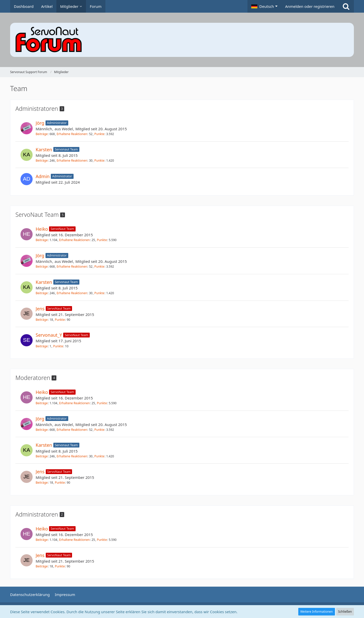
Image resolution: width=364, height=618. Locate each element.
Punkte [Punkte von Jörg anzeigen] (99, 134)
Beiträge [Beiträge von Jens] (42, 320)
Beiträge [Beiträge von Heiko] (42, 240)
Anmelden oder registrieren (310, 6)
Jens (40, 309)
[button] (264, 6)
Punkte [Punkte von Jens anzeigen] (60, 320)
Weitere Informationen (317, 612)
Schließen (345, 612)
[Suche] (346, 6)
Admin (43, 176)
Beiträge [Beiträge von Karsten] (42, 161)
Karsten (44, 150)
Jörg (40, 123)
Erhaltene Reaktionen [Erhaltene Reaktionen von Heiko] (74, 240)
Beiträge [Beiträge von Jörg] (42, 134)
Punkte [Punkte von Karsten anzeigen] (99, 161)
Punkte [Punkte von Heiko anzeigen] (102, 240)
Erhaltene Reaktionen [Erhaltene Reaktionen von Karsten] (72, 161)
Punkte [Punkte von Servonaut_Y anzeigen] (58, 346)
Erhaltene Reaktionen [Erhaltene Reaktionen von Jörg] (72, 134)
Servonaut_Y (49, 335)
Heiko (42, 229)
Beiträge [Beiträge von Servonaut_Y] (42, 346)
